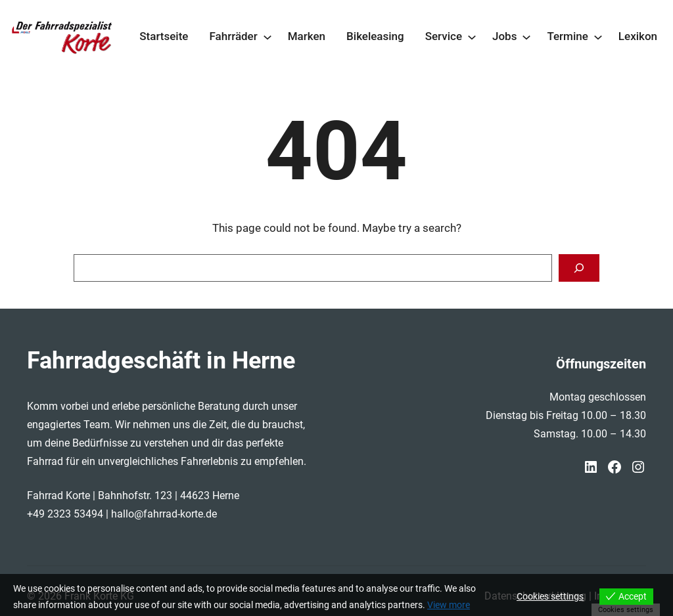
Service (444, 36)
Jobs (504, 36)
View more (449, 605)
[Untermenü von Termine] (598, 37)
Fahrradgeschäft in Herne (161, 361)
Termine (567, 36)
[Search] (579, 268)
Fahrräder (233, 36)
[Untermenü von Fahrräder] (267, 37)
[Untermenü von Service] (472, 37)
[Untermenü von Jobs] (526, 37)
